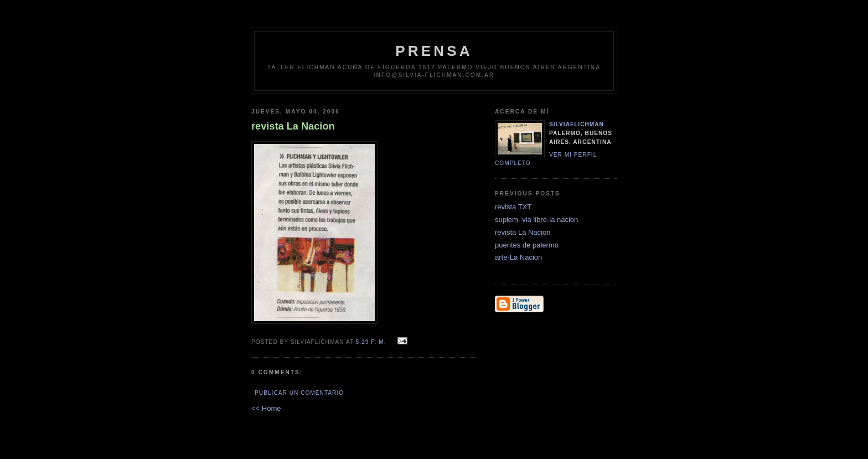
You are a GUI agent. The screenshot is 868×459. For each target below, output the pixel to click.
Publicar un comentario (299, 393)
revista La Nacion (523, 232)
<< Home (266, 408)
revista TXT (513, 207)
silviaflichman (577, 124)
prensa (434, 51)
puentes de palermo (527, 245)
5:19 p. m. (371, 342)
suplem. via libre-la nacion (536, 220)
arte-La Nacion (518, 257)
